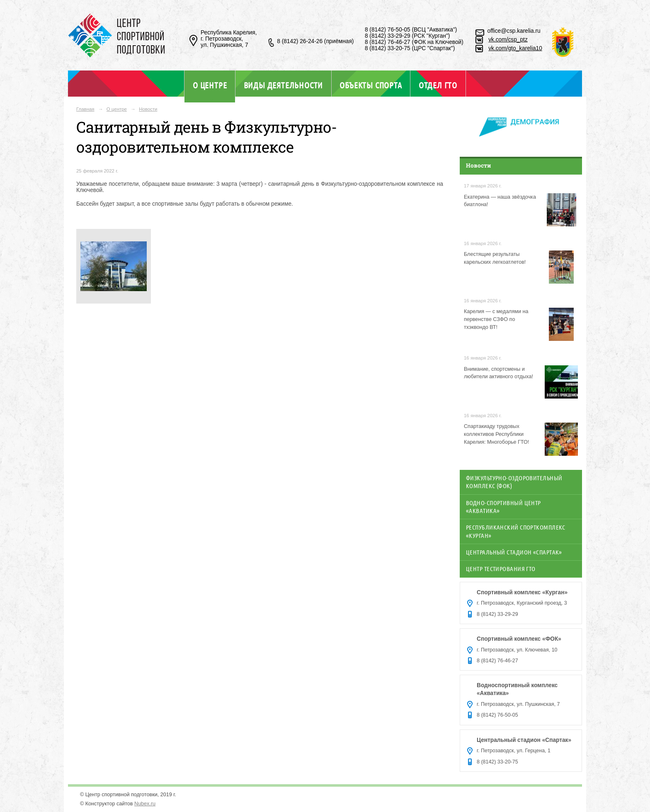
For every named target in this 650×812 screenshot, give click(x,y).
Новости (148, 109)
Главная (85, 109)
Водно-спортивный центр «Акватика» (503, 507)
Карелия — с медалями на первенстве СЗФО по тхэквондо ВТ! (496, 319)
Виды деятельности (283, 85)
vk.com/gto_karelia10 (515, 48)
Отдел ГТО (438, 85)
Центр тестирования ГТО (501, 569)
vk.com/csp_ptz (508, 40)
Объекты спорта (371, 85)
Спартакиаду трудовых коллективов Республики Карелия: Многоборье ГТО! (496, 434)
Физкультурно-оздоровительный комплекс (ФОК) (514, 482)
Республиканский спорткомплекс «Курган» (516, 531)
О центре (210, 85)
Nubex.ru (145, 804)
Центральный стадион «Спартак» (514, 552)
